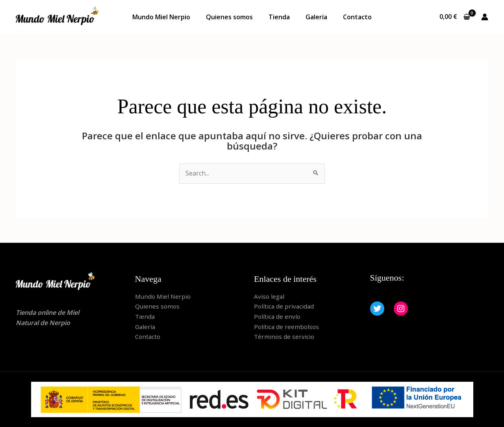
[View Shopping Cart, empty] (455, 17)
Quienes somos (229, 17)
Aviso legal (270, 296)
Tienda (279, 17)
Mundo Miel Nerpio (161, 17)
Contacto (357, 17)
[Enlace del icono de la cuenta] (485, 17)
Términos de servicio (285, 336)
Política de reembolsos (287, 327)
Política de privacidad (285, 306)
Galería (316, 17)
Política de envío (278, 316)
